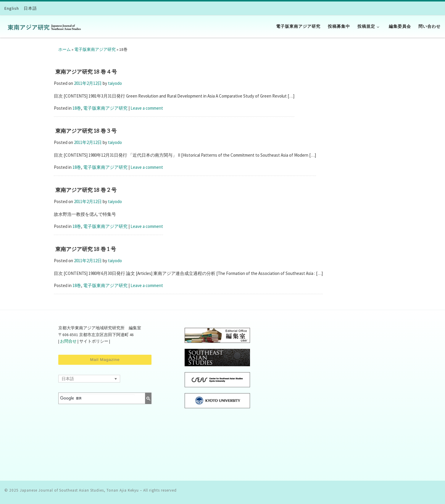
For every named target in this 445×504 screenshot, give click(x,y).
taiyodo (115, 83)
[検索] (97, 398)
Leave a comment (147, 108)
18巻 (77, 108)
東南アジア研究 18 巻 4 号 (86, 72)
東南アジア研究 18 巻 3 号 (86, 131)
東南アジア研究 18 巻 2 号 (86, 190)
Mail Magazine (105, 360)
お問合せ (68, 341)
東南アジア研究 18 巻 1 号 (86, 249)
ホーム (65, 49)
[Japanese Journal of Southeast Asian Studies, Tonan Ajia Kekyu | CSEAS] (43, 26)
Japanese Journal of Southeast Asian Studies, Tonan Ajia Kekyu (79, 490)
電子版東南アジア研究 (95, 49)
